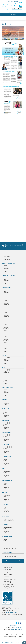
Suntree (5, 355)
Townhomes (6, 268)
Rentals (5, 271)
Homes (5, 266)
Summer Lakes (7, 578)
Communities (13, 14)
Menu (22, 18)
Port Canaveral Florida (9, 586)
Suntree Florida (7, 569)
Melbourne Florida (8, 568)
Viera (4, 367)
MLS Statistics (15, 642)
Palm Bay (5, 525)
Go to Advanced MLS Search (13, 561)
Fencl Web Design (14, 630)
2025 (8, 548)
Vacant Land (6, 270)
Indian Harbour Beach (9, 298)
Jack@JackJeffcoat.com (12, 612)
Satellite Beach (7, 310)
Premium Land (7, 259)
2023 (16, 548)
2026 (5, 548)
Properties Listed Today (9, 555)
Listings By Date (7, 552)
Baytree (5, 399)
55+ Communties (7, 537)
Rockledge (6, 421)
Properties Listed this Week (10, 556)
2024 (12, 548)
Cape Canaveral (7, 457)
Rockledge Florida (8, 588)
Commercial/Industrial (8, 521)
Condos (5, 267)
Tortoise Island (7, 346)
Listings (5, 519)
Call (4, 18)
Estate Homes (7, 256)
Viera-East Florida (8, 574)
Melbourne (6, 445)
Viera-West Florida (8, 576)
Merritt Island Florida (8, 583)
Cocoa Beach (6, 322)
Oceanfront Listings (9, 263)
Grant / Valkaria (7, 481)
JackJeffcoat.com (17, 627)
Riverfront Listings (8, 275)
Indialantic (6, 408)
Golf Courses (6, 287)
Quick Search (13, 18)
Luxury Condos (7, 258)
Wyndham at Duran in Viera (10, 579)
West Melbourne (7, 387)
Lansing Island (7, 378)
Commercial (6, 517)
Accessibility (13, 625)
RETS (20, 630)
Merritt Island (7, 433)
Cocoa (4, 469)
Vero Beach (6, 505)
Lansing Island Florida (9, 573)
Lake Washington (7, 581)
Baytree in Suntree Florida (9, 571)
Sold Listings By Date (9, 546)
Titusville (5, 493)
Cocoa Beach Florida (8, 585)
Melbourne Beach (8, 334)
